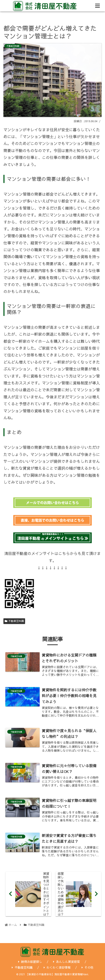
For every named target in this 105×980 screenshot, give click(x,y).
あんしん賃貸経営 (67, 962)
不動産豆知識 (14, 621)
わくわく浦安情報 (57, 967)
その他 (88, 967)
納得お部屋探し (30, 962)
